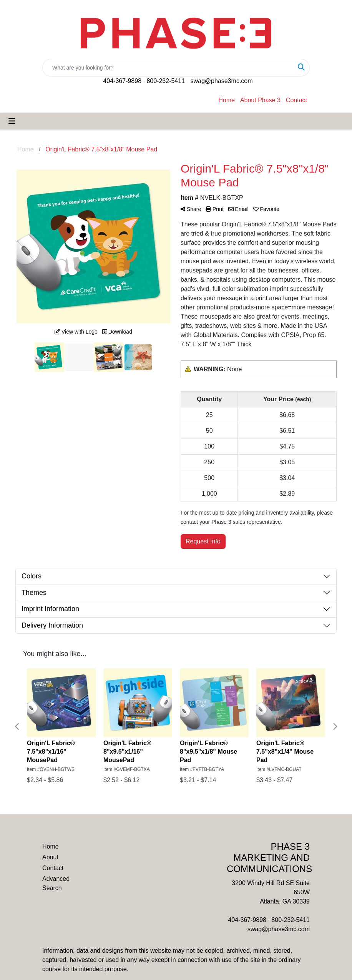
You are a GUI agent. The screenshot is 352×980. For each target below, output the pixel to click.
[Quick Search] (168, 68)
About (50, 857)
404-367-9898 (122, 81)
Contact (296, 100)
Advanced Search (56, 883)
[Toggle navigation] (12, 121)
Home (227, 100)
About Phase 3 (260, 100)
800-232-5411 (166, 81)
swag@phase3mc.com (221, 81)
